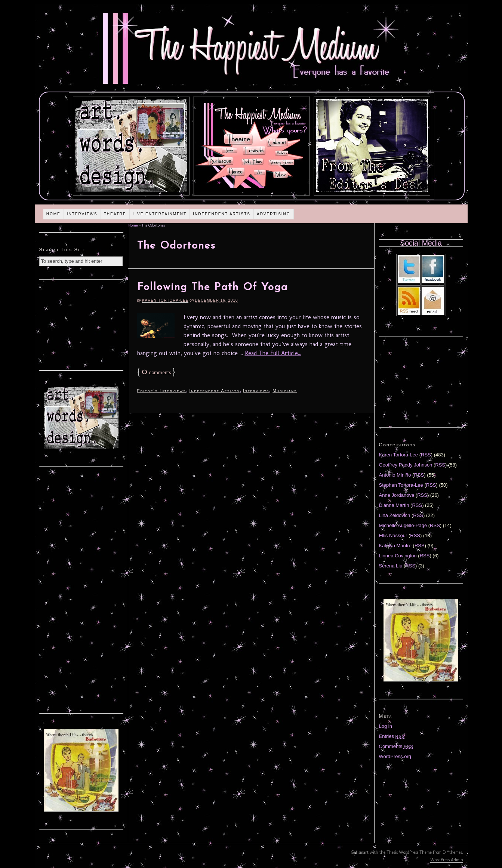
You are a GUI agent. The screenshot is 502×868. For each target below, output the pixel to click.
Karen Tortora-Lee (165, 300)
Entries (392, 736)
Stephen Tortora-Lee (401, 485)
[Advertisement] (81, 324)
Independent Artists (222, 214)
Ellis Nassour (393, 535)
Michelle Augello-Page (403, 525)
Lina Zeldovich (395, 515)
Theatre (115, 214)
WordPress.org (395, 756)
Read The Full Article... (273, 353)
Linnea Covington (398, 556)
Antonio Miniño (395, 475)
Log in (386, 726)
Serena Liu (391, 566)
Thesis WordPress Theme (409, 852)
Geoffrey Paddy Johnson (406, 465)
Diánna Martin (394, 505)
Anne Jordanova (397, 495)
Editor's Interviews (162, 391)
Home (53, 214)
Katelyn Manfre (395, 546)
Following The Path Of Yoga (212, 287)
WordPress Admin (447, 860)
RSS (426, 455)
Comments (396, 746)
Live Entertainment (160, 214)
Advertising (274, 214)
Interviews (82, 214)
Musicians (285, 391)
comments (156, 373)
